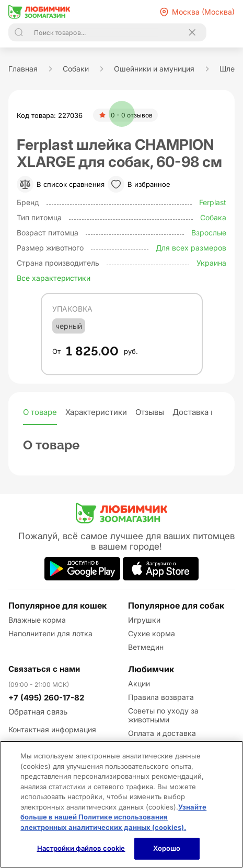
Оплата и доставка (162, 733)
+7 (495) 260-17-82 (46, 698)
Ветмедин (146, 647)
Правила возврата (161, 697)
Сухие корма (152, 633)
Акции (139, 683)
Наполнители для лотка (50, 633)
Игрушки (144, 620)
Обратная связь (38, 712)
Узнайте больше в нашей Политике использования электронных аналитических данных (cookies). (113, 817)
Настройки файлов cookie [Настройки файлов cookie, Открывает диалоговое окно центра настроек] (81, 848)
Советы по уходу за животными (163, 715)
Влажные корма (37, 620)
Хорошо (167, 848)
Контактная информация (52, 729)
